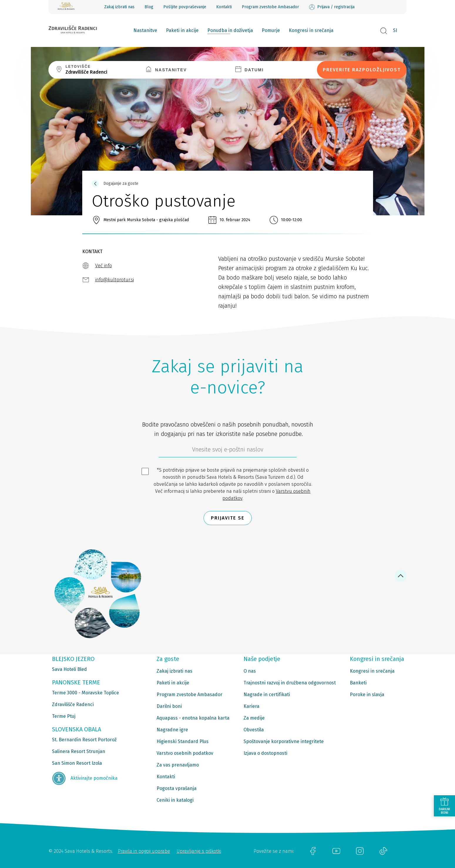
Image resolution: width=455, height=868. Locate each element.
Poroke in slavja (367, 694)
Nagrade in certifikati (267, 694)
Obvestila (254, 730)
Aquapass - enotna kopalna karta (193, 718)
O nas (250, 671)
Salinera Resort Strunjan (79, 751)
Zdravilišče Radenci (73, 704)
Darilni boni (169, 706)
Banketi (358, 683)
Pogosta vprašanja (177, 788)
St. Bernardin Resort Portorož (84, 740)
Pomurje (271, 30)
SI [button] (395, 30)
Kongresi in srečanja (311, 30)
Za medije (254, 718)
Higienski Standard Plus (183, 741)
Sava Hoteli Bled (69, 669)
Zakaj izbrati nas (119, 7)
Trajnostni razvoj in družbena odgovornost (290, 683)
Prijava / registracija (332, 7)
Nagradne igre (172, 730)
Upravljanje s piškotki (199, 851)
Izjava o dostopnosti (265, 753)
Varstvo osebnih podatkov (185, 753)
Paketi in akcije (182, 30)
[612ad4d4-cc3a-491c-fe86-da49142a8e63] (228, 451)
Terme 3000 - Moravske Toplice (85, 693)
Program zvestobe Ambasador (270, 7)
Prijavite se (228, 518)
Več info (104, 266)
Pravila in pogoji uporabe (144, 851)
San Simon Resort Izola (77, 763)
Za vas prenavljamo (178, 765)
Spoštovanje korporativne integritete (284, 741)
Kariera (251, 706)
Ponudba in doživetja (230, 30)
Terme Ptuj (64, 716)
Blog (149, 7)
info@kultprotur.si (115, 280)
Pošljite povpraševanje (185, 7)
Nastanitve (145, 30)
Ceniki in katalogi (175, 800)
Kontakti (224, 7)
